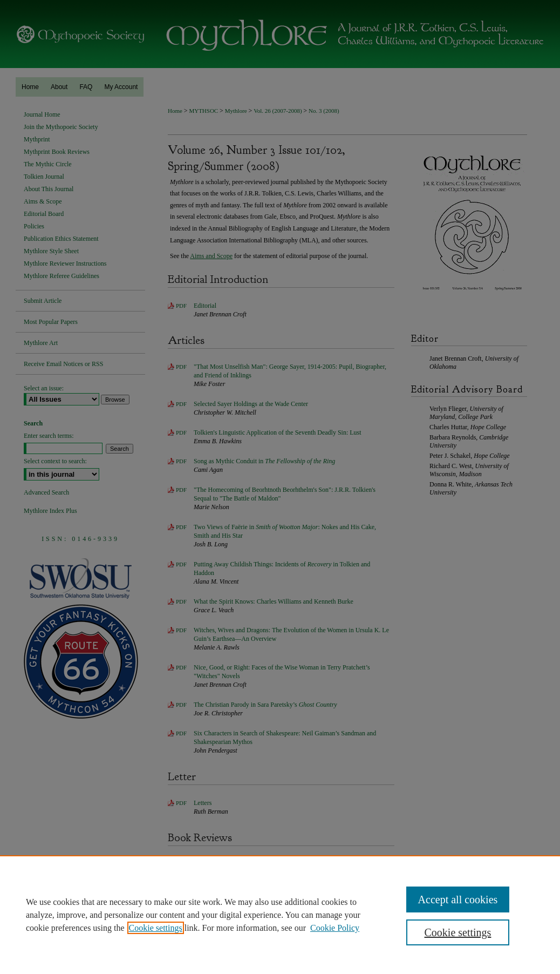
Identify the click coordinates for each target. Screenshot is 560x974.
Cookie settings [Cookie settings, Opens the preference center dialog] (458, 932)
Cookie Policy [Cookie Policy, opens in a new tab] (335, 928)
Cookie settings (156, 928)
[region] (280, 915)
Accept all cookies (458, 899)
